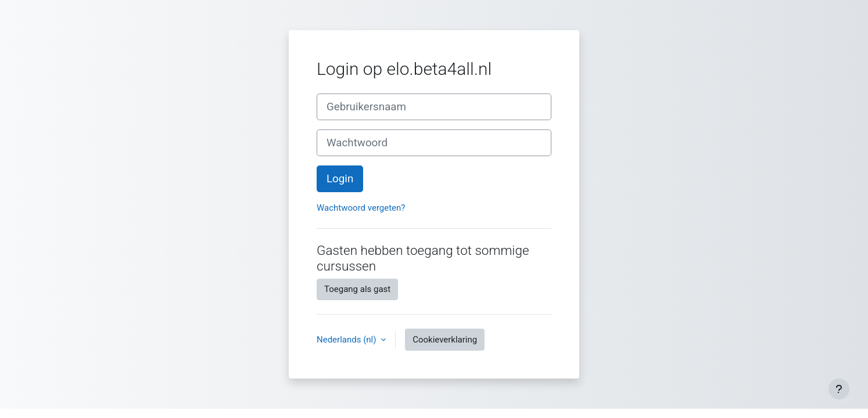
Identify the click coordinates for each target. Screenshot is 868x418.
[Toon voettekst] (839, 389)
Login (340, 179)
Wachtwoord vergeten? (361, 208)
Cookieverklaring (445, 340)
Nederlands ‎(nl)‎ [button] (347, 340)
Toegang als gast (357, 289)
